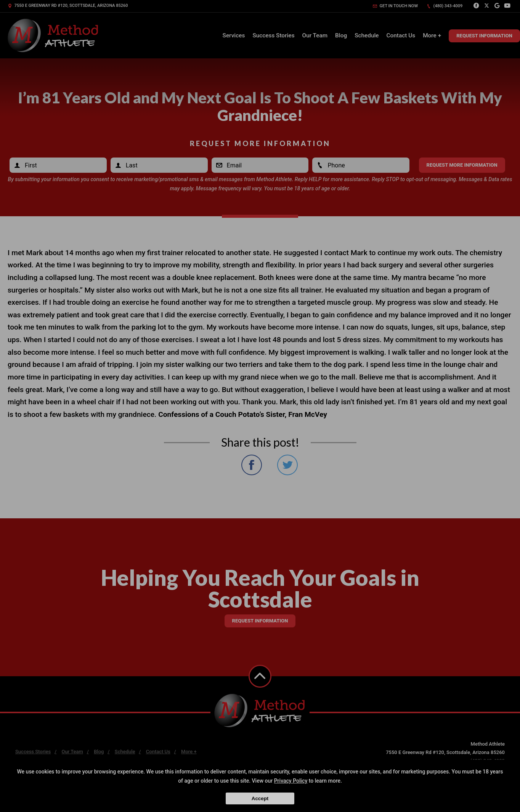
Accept (260, 798)
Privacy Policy (291, 781)
